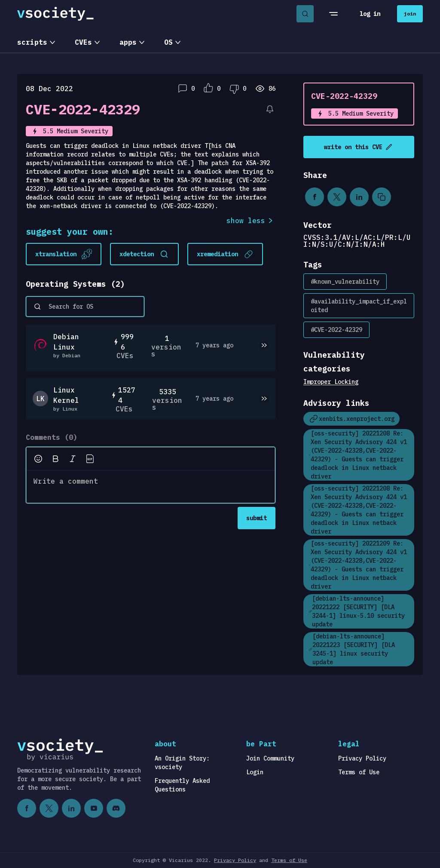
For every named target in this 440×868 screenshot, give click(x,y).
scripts (32, 42)
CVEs (83, 42)
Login (255, 772)
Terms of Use (359, 772)
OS (168, 42)
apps (128, 42)
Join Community (270, 758)
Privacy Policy (362, 758)
